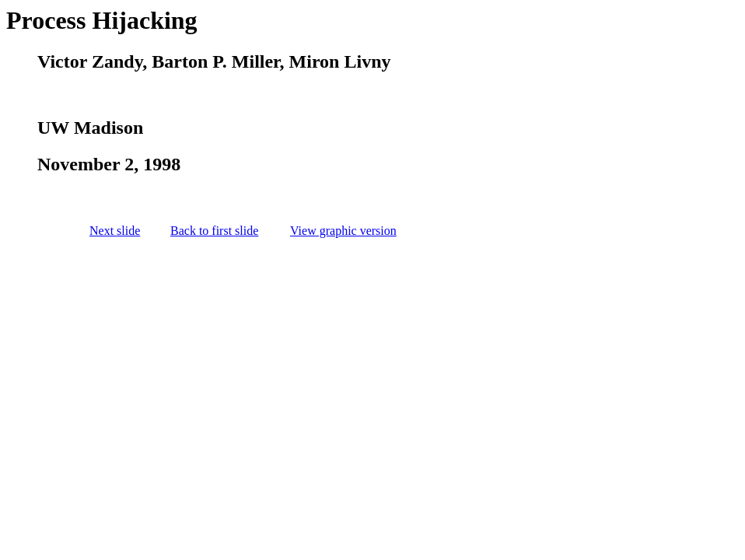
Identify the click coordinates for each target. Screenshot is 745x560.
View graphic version (343, 231)
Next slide (115, 231)
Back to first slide (214, 231)
